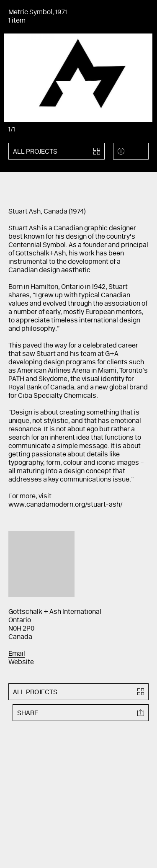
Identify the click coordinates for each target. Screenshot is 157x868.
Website (21, 662)
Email (17, 654)
